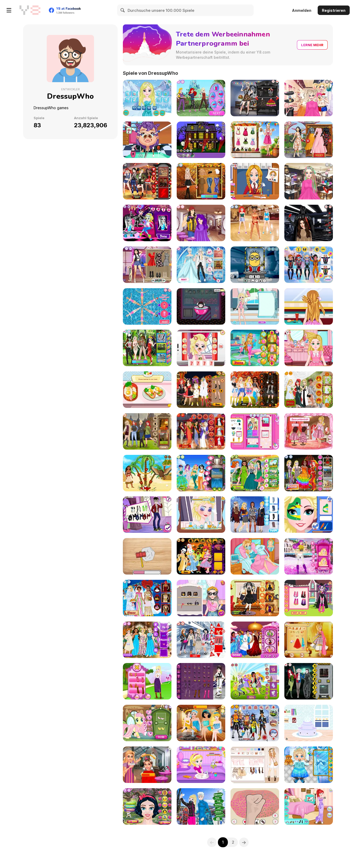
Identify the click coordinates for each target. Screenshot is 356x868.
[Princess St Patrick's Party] (255, 473)
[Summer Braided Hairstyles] (309, 306)
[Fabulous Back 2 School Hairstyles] (255, 181)
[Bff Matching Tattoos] (147, 265)
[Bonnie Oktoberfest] (255, 140)
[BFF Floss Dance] (255, 223)
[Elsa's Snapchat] (201, 348)
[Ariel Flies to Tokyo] (309, 806)
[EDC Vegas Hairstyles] (201, 598)
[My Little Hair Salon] (147, 723)
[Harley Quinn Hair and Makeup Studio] (309, 98)
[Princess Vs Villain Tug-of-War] (201, 98)
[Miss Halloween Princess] (201, 390)
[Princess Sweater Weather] (147, 431)
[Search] (123, 10)
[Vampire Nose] (147, 140)
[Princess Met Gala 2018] (309, 390)
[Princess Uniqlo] (201, 640)
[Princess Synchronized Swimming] (147, 306)
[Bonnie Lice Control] (309, 348)
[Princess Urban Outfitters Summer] (147, 348)
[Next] (244, 842)
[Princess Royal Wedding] (147, 598)
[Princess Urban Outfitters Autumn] (201, 181)
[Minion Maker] (255, 265)
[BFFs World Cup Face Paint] (309, 515)
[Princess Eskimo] (255, 515)
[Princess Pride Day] (309, 473)
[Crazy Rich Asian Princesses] (309, 140)
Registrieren (334, 10)
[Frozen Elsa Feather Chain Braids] (147, 98)
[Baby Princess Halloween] (201, 556)
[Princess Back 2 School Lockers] (255, 431)
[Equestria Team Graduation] (309, 598)
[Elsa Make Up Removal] (201, 515)
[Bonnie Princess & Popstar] (309, 556)
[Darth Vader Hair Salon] (309, 223)
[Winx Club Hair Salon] (255, 348)
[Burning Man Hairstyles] (309, 181)
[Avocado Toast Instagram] (147, 390)
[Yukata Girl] (201, 681)
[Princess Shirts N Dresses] (147, 640)
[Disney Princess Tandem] (255, 681)
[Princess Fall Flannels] (255, 390)
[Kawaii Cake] (309, 723)
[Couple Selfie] (201, 806)
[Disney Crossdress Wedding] (201, 265)
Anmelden (302, 10)
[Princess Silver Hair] (147, 765)
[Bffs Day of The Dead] (255, 98)
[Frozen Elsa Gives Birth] (255, 556)
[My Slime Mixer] (255, 806)
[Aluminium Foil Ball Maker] (147, 556)
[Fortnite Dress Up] (255, 723)
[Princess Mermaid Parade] (201, 473)
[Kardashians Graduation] (201, 431)
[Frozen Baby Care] (309, 765)
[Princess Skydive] (309, 265)
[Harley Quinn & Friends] (309, 681)
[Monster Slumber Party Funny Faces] (147, 223)
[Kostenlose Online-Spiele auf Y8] (30, 10)
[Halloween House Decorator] (201, 140)
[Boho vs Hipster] (255, 765)
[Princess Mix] (147, 806)
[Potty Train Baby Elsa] (201, 765)
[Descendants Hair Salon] (201, 223)
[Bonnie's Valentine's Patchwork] (309, 431)
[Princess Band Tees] (147, 181)
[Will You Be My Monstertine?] (147, 515)
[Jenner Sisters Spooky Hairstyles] (255, 598)
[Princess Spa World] (201, 723)
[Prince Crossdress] (255, 640)
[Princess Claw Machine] (201, 306)
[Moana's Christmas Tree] (147, 473)
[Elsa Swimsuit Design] (255, 306)
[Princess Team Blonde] (147, 681)
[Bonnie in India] (309, 640)
